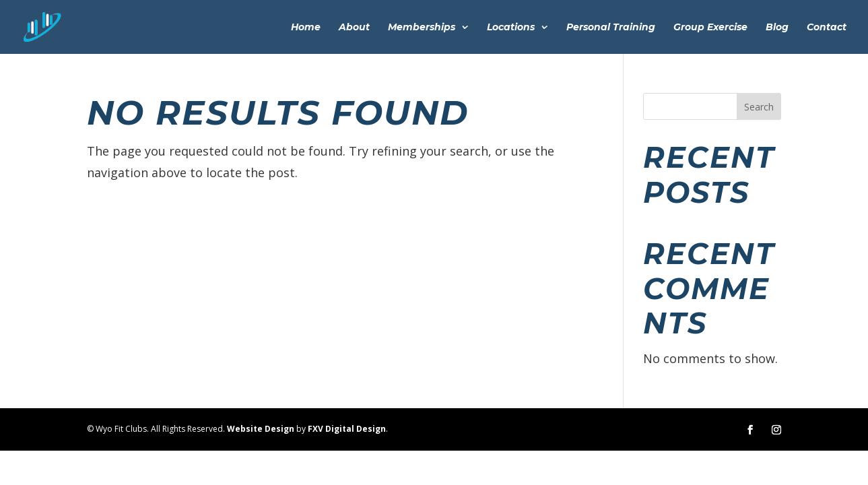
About (354, 28)
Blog (777, 28)
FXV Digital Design (347, 429)
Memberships (422, 28)
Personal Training (611, 28)
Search (759, 107)
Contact (827, 28)
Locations (511, 28)
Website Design (261, 429)
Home (306, 28)
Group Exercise (710, 28)
